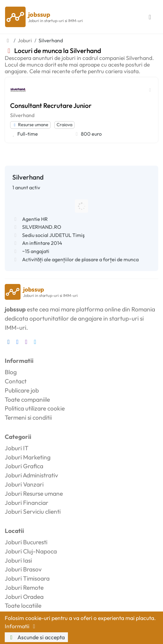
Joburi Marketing (28, 457)
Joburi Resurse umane (34, 493)
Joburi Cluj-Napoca (31, 551)
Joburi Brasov (23, 569)
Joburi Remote (24, 588)
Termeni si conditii (28, 417)
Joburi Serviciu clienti (33, 511)
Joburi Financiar (27, 503)
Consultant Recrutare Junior (51, 105)
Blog (11, 372)
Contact (16, 381)
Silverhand (22, 115)
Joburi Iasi (18, 560)
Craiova (64, 125)
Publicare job (22, 390)
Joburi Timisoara (27, 578)
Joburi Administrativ (31, 475)
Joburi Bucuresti (26, 542)
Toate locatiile (23, 606)
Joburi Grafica (24, 466)
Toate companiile (27, 399)
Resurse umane (30, 125)
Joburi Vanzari (24, 484)
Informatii (21, 626)
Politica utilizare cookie (35, 408)
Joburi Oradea (24, 597)
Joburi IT (17, 448)
